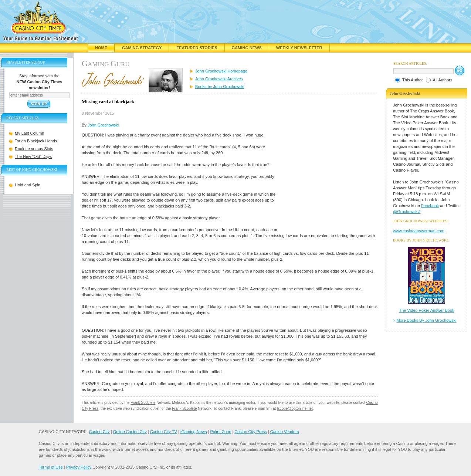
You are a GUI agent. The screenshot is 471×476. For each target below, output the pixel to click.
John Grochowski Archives (219, 79)
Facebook (430, 206)
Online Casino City (130, 432)
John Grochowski (103, 125)
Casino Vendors (285, 432)
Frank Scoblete (143, 403)
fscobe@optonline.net (295, 409)
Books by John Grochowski (220, 87)
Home (101, 48)
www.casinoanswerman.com (419, 231)
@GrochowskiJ (407, 212)
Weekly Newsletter (299, 48)
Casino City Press (250, 432)
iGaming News (194, 432)
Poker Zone (221, 432)
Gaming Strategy (142, 48)
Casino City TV (164, 432)
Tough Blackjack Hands (36, 141)
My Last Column (29, 133)
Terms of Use (51, 467)
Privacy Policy (79, 467)
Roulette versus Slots (34, 149)
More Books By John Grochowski (427, 320)
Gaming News (247, 48)
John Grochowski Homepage (221, 71)
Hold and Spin (28, 185)
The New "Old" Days (33, 156)
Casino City (99, 432)
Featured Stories (197, 48)
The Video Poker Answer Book (427, 310)
